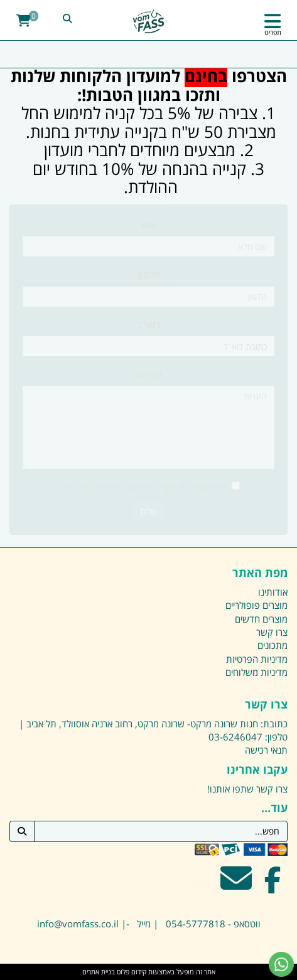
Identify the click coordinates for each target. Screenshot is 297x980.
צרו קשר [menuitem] (272, 632)
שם (149, 224)
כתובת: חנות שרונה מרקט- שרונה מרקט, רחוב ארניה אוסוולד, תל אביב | (153, 724)
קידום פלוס (131, 972)
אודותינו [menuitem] (273, 592)
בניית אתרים (99, 972)
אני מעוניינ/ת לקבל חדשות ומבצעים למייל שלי (149, 487)
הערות (149, 374)
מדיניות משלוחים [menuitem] (256, 672)
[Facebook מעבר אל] (273, 886)
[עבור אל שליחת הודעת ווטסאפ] (281, 964)
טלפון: (276, 737)
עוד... (274, 808)
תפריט (273, 32)
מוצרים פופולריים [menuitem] (256, 605)
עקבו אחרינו (257, 770)
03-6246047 (235, 737)
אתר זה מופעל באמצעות (149, 972)
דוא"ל (149, 324)
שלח (149, 511)
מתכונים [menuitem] (273, 645)
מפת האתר (260, 573)
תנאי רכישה (266, 750)
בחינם (206, 76)
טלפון (149, 274)
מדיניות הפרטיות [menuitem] (257, 659)
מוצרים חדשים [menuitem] (261, 619)
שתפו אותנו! (230, 789)
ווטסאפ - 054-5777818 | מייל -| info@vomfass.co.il (149, 924)
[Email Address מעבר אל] (236, 886)
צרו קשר (266, 705)
